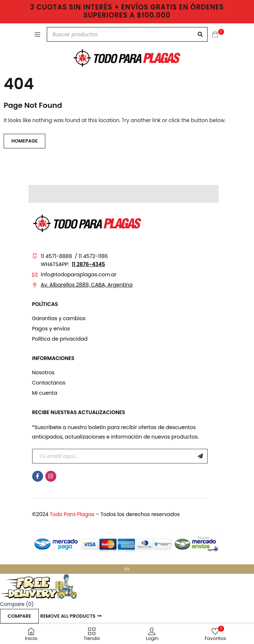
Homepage (24, 141)
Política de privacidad (60, 339)
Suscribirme (200, 456)
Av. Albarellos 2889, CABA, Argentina (87, 285)
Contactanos (49, 383)
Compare (19, 616)
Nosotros (43, 372)
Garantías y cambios (59, 318)
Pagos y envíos (51, 329)
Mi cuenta (45, 393)
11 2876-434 (87, 264)
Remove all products (68, 616)
